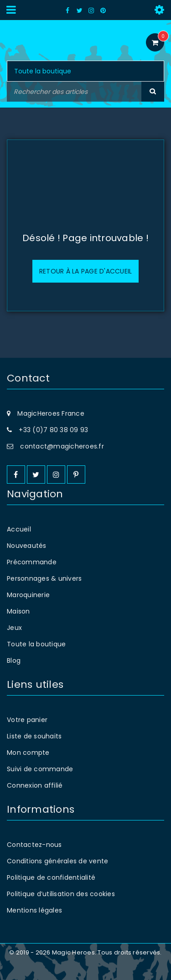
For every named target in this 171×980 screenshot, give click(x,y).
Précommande (32, 562)
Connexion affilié (35, 785)
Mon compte (28, 753)
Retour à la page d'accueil (86, 271)
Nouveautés (27, 546)
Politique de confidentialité (51, 877)
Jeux (14, 628)
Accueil (19, 529)
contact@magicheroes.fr (62, 446)
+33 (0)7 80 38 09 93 (53, 430)
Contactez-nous (34, 845)
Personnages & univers (44, 578)
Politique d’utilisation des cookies (61, 894)
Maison (18, 611)
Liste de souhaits (34, 736)
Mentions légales (34, 910)
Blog (14, 660)
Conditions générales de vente (57, 861)
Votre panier (27, 720)
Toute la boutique (36, 644)
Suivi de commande (40, 769)
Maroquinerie (28, 595)
